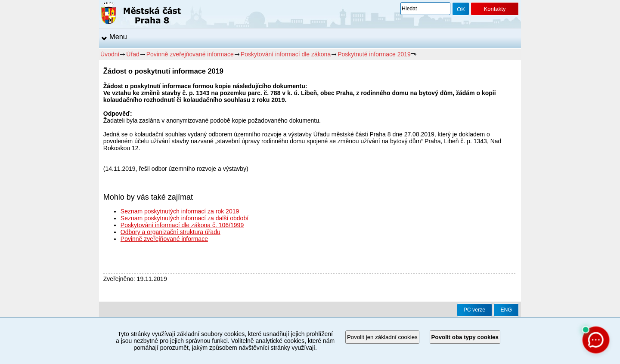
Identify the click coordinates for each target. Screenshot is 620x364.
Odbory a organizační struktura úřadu (170, 232)
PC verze (474, 310)
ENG (506, 310)
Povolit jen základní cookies (382, 337)
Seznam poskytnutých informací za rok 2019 (180, 211)
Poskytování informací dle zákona (286, 54)
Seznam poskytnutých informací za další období (184, 218)
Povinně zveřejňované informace (190, 54)
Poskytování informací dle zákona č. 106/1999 (182, 225)
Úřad (133, 54)
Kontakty (494, 9)
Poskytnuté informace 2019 (374, 54)
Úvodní (110, 54)
